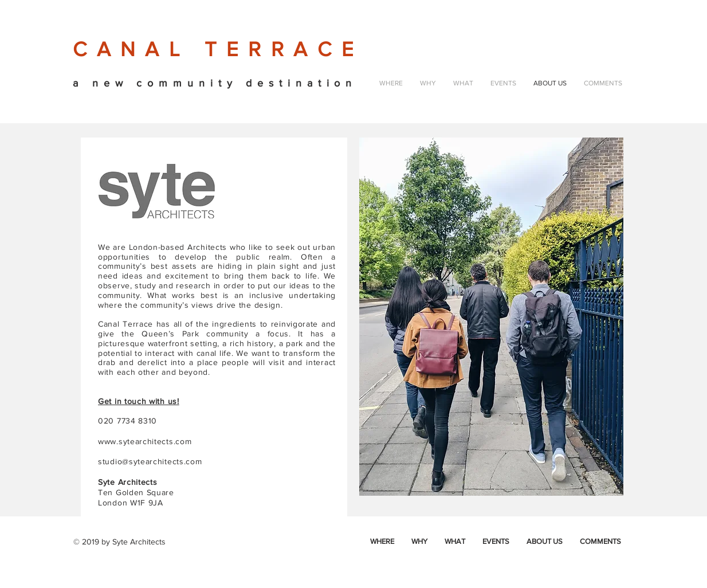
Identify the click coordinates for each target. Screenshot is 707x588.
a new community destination (215, 83)
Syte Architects (139, 542)
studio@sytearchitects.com (150, 461)
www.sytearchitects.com (145, 441)
